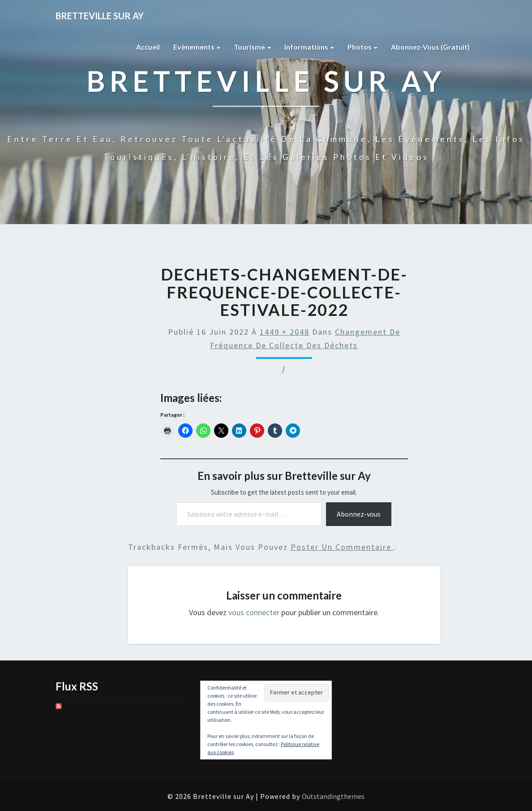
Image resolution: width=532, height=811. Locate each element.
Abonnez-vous (359, 514)
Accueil (148, 47)
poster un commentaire (342, 547)
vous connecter (254, 612)
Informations (309, 47)
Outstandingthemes (333, 796)
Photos (363, 47)
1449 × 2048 (285, 332)
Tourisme (252, 47)
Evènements (197, 47)
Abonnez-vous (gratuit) (430, 47)
